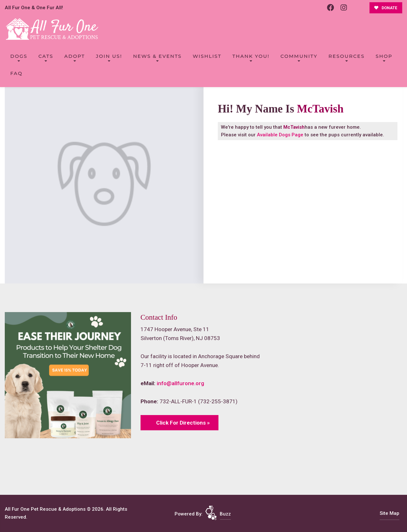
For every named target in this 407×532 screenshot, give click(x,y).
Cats (46, 56)
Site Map (390, 513)
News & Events (157, 56)
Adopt (75, 56)
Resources (347, 56)
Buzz (225, 514)
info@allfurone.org (180, 383)
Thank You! (251, 56)
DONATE (386, 8)
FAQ (16, 73)
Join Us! (109, 56)
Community (299, 56)
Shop (384, 56)
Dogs (19, 56)
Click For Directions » (183, 423)
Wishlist (207, 56)
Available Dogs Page (280, 135)
